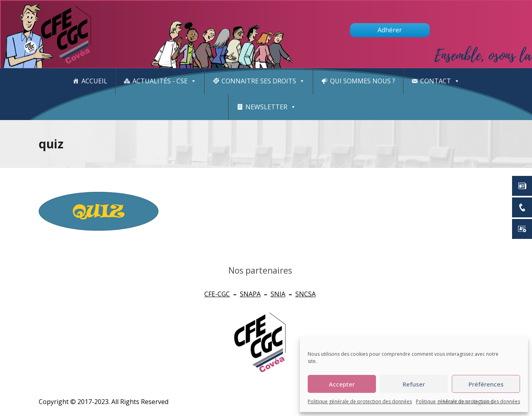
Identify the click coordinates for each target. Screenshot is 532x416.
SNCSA (306, 294)
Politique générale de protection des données (360, 401)
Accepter (342, 384)
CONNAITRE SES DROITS (263, 81)
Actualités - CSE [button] (164, 81)
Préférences (486, 384)
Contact (440, 81)
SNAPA (250, 294)
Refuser (414, 384)
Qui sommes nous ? (363, 81)
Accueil (94, 81)
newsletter (271, 107)
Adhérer (390, 30)
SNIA (278, 294)
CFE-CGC (217, 294)
